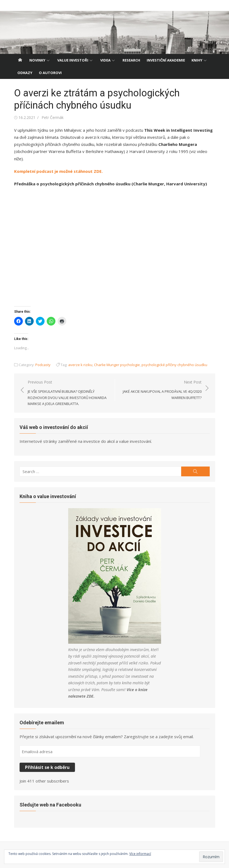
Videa (105, 60)
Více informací (140, 854)
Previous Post (68, 393)
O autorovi (50, 73)
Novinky (37, 60)
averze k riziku (80, 365)
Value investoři (73, 60)
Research (131, 60)
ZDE (90, 696)
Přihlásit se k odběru (47, 767)
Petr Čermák (53, 117)
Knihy (197, 60)
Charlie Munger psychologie (117, 365)
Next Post (161, 390)
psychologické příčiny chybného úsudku (174, 365)
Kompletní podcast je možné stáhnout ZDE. (58, 171)
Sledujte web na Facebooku (50, 805)
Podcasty (43, 365)
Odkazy (25, 73)
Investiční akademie (166, 60)
